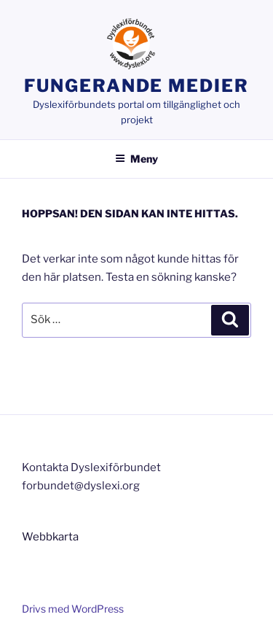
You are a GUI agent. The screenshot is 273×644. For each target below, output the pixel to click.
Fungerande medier (136, 86)
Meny (136, 159)
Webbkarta (50, 537)
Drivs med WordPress (73, 609)
